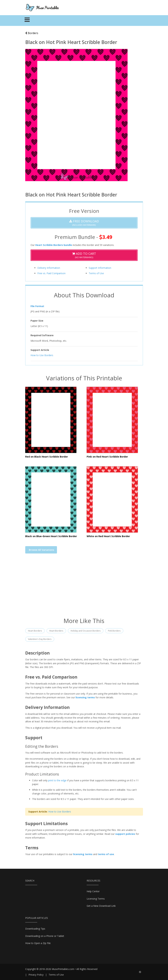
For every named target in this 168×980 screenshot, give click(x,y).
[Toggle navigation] (27, 21)
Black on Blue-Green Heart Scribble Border (51, 536)
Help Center (93, 891)
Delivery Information (49, 268)
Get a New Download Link (101, 906)
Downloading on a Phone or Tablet (45, 936)
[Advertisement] (84, 588)
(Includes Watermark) (84, 223)
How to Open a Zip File (38, 943)
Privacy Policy (36, 975)
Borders (32, 33)
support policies (125, 834)
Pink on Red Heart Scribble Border (107, 457)
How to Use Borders (42, 355)
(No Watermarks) (84, 255)
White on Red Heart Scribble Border (108, 536)
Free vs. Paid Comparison (51, 273)
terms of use (106, 854)
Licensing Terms (96, 899)
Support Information (100, 268)
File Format (37, 306)
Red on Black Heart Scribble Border (47, 457)
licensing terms (85, 697)
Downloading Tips (35, 929)
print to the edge (57, 780)
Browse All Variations (41, 550)
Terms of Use (96, 273)
